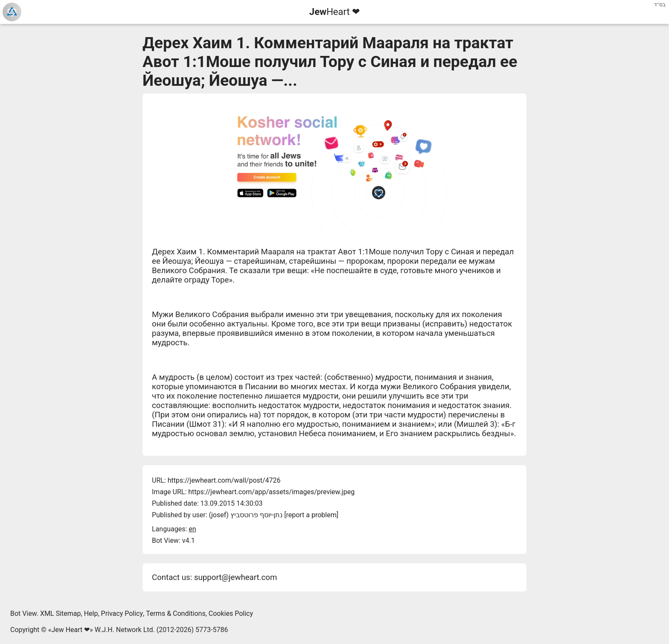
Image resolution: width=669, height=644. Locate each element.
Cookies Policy (231, 613)
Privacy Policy (122, 613)
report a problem (311, 515)
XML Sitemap (60, 613)
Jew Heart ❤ (70, 630)
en (192, 529)
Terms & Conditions (176, 613)
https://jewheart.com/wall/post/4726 (224, 480)
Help (91, 613)
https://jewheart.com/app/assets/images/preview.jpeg (271, 492)
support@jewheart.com (236, 577)
